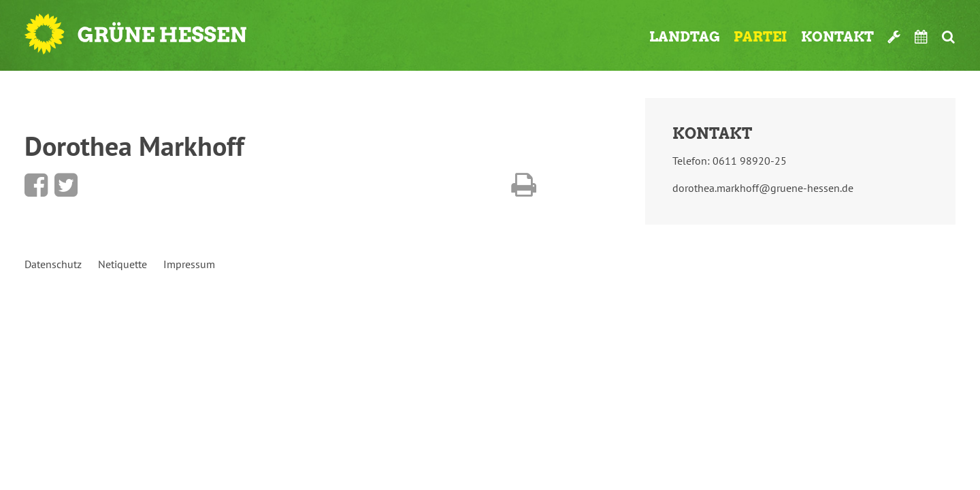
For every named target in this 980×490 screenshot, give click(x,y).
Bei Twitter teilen (66, 185)
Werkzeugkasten (894, 37)
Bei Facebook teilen (36, 185)
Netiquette (122, 264)
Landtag (685, 37)
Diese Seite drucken (524, 185)
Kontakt (837, 37)
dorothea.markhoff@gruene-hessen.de (763, 188)
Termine (921, 37)
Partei (761, 37)
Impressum (189, 264)
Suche (948, 37)
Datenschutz (53, 264)
